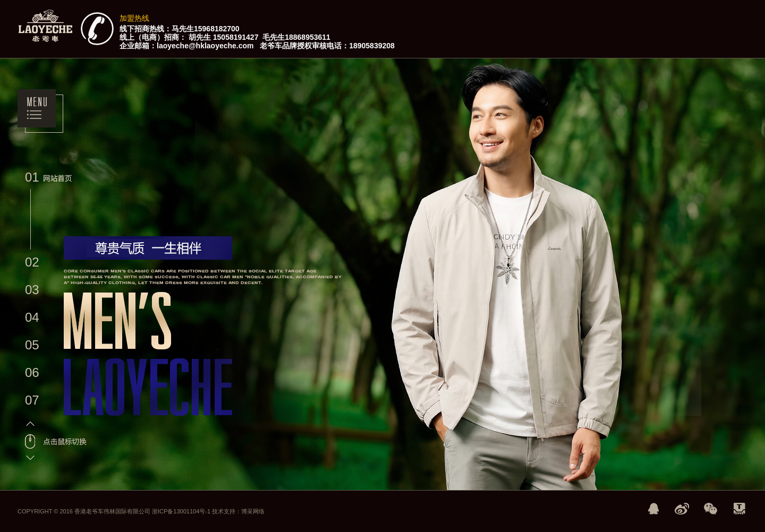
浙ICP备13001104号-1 (182, 511)
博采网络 (253, 511)
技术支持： (227, 511)
